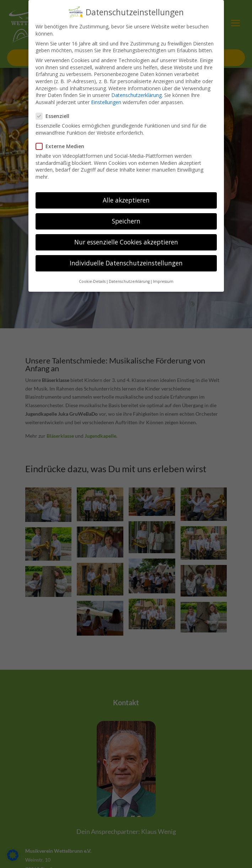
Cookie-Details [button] (92, 268)
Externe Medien (63, 133)
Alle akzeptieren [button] (126, 187)
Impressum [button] (163, 268)
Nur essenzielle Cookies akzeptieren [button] (126, 229)
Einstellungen (106, 89)
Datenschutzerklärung (136, 82)
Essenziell (55, 103)
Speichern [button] (126, 208)
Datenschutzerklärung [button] (129, 268)
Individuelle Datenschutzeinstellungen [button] (126, 250)
